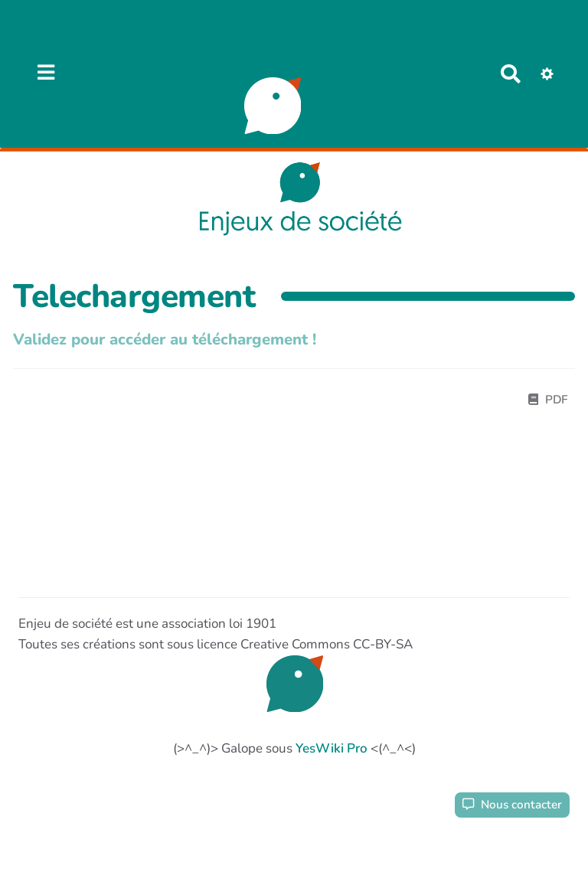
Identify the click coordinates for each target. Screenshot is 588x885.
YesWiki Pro (332, 748)
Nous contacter (512, 805)
